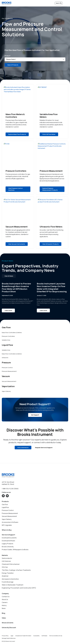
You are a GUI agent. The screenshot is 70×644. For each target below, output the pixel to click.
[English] (65, 3)
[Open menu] (67, 3)
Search (59, 3)
